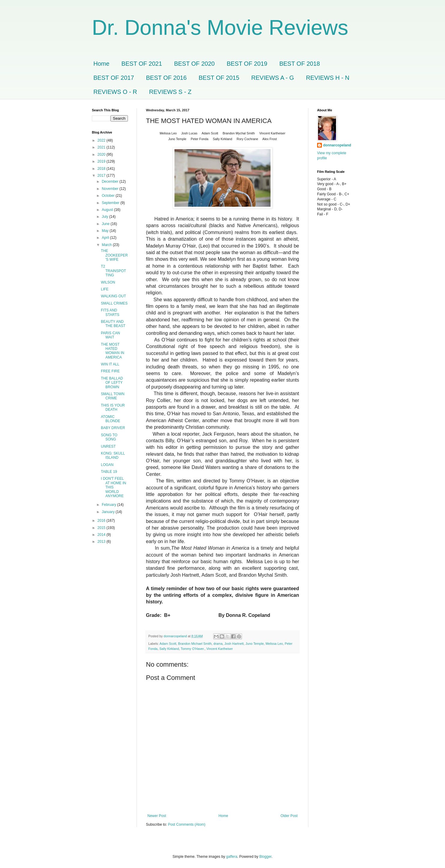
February (109, 505)
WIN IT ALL (110, 364)
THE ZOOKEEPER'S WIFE (114, 255)
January (109, 512)
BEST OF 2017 (114, 78)
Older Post (289, 816)
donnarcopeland (337, 145)
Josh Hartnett (234, 644)
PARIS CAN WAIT (110, 335)
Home (101, 64)
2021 (102, 147)
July (106, 217)
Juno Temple (255, 644)
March (107, 245)
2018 (102, 169)
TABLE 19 (109, 472)
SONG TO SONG (109, 437)
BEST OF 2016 (166, 78)
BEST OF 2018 (300, 64)
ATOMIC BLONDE (110, 419)
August (108, 210)
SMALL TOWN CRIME (113, 396)
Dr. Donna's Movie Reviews (220, 28)
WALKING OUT (114, 296)
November (111, 189)
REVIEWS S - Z (170, 92)
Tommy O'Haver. (193, 649)
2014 (102, 535)
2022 (102, 140)
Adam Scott (168, 644)
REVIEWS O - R (115, 92)
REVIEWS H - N (328, 78)
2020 (102, 155)
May (106, 231)
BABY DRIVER (113, 428)
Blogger (266, 857)
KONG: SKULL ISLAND (113, 455)
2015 (102, 528)
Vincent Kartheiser (219, 649)
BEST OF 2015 (219, 78)
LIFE (105, 289)
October (109, 196)
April (106, 238)
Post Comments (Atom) (187, 824)
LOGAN (107, 465)
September (111, 203)
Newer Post (157, 816)
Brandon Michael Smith (195, 644)
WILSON (108, 282)
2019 (102, 161)
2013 (102, 542)
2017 (102, 176)
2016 (102, 521)
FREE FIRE (110, 371)
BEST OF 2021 (142, 64)
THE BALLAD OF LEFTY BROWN (112, 383)
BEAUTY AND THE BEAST (113, 324)
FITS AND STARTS (110, 312)
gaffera (232, 857)
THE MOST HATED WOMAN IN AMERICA (113, 351)
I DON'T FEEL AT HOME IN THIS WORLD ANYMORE (114, 487)
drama (218, 644)
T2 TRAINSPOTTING (114, 271)
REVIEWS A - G (273, 78)
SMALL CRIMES (114, 303)
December (111, 182)
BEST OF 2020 (194, 64)
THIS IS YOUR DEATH (113, 407)
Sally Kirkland (169, 649)
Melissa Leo (274, 644)
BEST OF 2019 (247, 64)
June (106, 224)
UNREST (108, 446)
